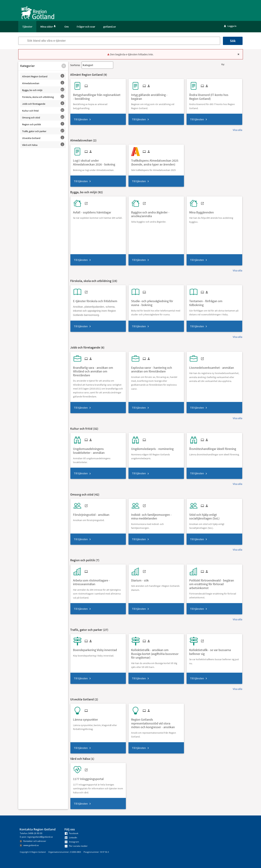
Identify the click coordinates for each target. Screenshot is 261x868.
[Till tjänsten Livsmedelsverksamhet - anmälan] (213, 366)
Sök (233, 41)
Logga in (230, 26)
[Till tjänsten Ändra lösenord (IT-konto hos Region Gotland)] (214, 95)
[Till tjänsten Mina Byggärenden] (203, 211)
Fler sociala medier (76, 846)
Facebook (72, 833)
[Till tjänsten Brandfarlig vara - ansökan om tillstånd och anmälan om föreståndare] (98, 370)
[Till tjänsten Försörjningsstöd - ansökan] (92, 513)
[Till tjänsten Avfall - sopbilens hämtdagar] (93, 211)
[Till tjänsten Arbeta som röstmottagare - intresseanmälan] (98, 581)
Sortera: (75, 65)
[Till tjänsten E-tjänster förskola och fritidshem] (96, 300)
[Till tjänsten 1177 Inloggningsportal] (90, 778)
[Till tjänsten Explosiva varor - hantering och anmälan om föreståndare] (156, 368)
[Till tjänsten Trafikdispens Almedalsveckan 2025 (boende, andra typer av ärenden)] (156, 161)
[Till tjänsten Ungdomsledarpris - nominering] (154, 448)
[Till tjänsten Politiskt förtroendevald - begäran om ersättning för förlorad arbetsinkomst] (214, 583)
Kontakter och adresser (33, 841)
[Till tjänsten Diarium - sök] (141, 579)
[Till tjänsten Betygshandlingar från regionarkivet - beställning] (98, 95)
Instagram (72, 842)
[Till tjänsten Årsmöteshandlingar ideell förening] (214, 448)
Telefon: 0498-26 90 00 (31, 833)
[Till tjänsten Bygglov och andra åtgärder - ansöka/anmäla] (156, 213)
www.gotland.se (29, 845)
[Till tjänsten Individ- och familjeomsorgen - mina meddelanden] (156, 515)
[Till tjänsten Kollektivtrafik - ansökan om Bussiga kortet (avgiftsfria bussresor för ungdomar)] (156, 652)
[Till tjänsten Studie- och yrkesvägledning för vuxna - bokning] (156, 302)
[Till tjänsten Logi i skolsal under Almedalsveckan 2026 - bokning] (98, 161)
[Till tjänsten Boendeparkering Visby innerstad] (96, 649)
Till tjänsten (81, 119)
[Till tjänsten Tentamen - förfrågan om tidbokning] (214, 302)
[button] (64, 66)
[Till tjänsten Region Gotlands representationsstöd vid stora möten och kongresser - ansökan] (156, 722)
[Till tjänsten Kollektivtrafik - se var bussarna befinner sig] (214, 651)
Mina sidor (48, 27)
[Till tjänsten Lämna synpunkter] (87, 718)
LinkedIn (71, 838)
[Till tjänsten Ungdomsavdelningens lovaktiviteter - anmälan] (98, 449)
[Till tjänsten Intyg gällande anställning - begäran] (156, 95)
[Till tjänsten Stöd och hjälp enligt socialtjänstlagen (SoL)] (214, 515)
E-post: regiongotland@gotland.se (36, 837)
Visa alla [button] (237, 130)
